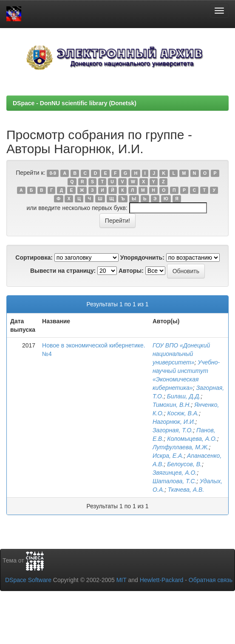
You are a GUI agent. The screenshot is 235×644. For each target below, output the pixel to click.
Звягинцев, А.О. (175, 473)
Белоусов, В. (184, 464)
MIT (122, 580)
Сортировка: (34, 258)
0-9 (53, 173)
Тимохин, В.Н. (172, 405)
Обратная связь (211, 580)
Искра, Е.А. (168, 456)
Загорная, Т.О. (173, 430)
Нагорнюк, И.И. (174, 422)
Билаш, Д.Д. (184, 396)
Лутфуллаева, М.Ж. (181, 447)
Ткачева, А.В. (186, 490)
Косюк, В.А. (183, 413)
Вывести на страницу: (63, 271)
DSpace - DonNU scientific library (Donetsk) (75, 103)
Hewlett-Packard (162, 580)
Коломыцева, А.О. (192, 439)
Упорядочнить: (142, 258)
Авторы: (131, 271)
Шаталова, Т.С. (174, 481)
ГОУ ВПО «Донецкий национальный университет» (181, 354)
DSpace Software (28, 580)
